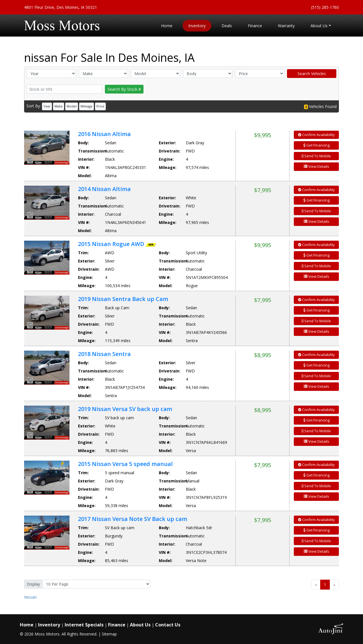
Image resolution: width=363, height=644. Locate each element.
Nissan (30, 597)
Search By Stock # (124, 89)
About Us (140, 625)
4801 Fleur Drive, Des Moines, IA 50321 (61, 7)
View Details (316, 166)
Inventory (49, 625)
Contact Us (168, 625)
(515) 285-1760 (325, 7)
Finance (117, 625)
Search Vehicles (312, 74)
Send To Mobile (316, 156)
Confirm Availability (316, 135)
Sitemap (109, 634)
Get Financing (316, 145)
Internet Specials (84, 625)
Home (27, 625)
